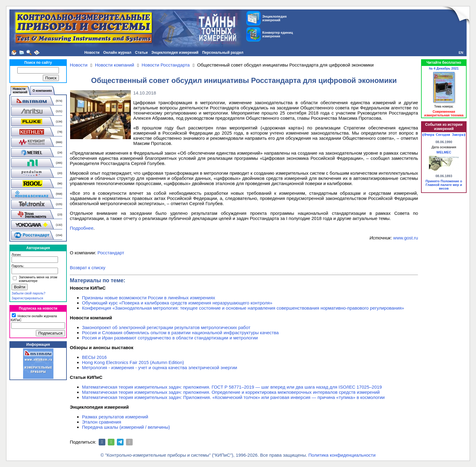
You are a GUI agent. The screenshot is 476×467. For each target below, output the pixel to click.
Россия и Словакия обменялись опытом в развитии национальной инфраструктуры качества (180, 333)
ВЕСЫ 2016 (94, 357)
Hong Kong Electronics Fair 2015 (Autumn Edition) (133, 362)
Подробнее (82, 228)
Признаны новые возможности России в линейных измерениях (149, 298)
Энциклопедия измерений (175, 53)
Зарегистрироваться (27, 298)
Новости (92, 53)
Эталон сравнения (102, 422)
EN (461, 53)
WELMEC (444, 152)
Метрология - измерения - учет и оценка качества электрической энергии (160, 367)
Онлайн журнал (117, 53)
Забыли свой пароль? (28, 293)
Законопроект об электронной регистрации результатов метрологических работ (166, 327)
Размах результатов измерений (115, 417)
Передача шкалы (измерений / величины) (126, 427)
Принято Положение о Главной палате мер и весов (444, 185)
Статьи (141, 53)
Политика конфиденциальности (342, 455)
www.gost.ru (406, 238)
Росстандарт (111, 253)
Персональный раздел (223, 53)
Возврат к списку (88, 268)
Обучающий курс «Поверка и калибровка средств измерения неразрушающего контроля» (177, 303)
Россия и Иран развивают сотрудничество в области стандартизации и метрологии (170, 338)
